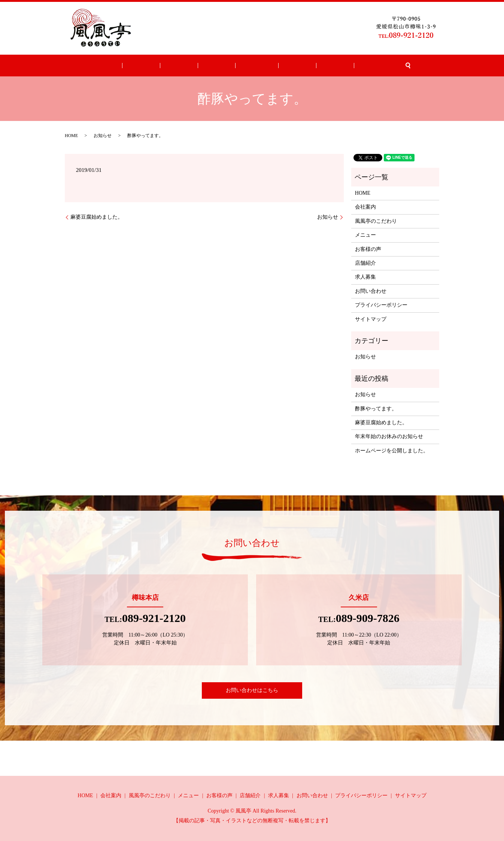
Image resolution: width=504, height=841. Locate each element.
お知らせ (103, 136)
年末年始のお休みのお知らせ (389, 436)
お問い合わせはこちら (252, 690)
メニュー (222, 66)
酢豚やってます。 (376, 409)
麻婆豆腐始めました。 (97, 217)
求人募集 (309, 66)
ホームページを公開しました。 (392, 451)
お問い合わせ (341, 66)
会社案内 (168, 66)
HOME (143, 66)
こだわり (195, 66)
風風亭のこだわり (376, 221)
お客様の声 (252, 66)
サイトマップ (371, 319)
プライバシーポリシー (381, 305)
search (366, 66)
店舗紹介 (282, 66)
